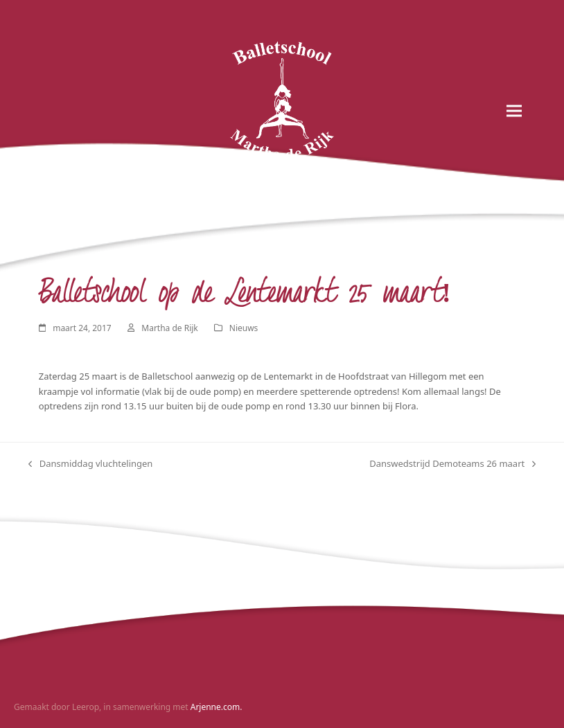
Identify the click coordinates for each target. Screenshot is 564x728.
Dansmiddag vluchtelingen (91, 464)
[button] (514, 111)
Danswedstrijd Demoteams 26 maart (452, 464)
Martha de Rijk (169, 328)
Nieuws (244, 328)
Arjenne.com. (217, 707)
